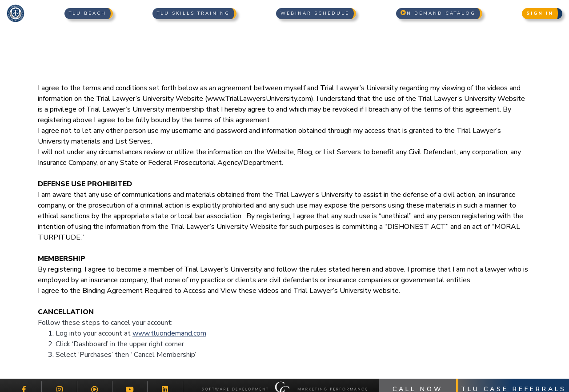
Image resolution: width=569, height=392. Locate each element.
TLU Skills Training (193, 13)
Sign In (540, 13)
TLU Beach (88, 13)
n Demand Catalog (438, 13)
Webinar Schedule (315, 13)
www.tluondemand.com (169, 333)
